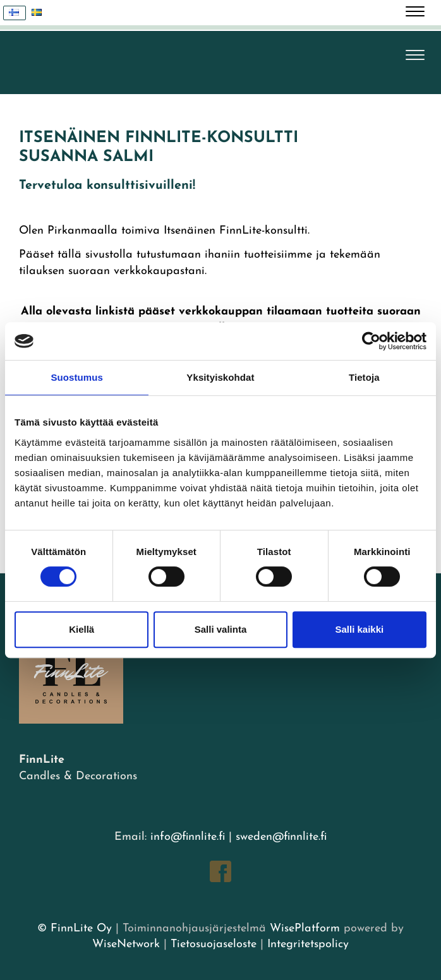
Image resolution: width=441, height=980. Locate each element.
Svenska (40, 13)
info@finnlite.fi (188, 837)
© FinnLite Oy (75, 929)
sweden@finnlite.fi (281, 837)
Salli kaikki (359, 629)
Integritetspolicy (306, 944)
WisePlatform (305, 929)
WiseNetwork (126, 944)
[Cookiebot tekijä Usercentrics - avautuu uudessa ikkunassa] (371, 341)
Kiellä (82, 629)
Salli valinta (221, 629)
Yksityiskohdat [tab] (220, 377)
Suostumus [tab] (77, 377)
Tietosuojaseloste (214, 944)
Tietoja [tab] (364, 377)
